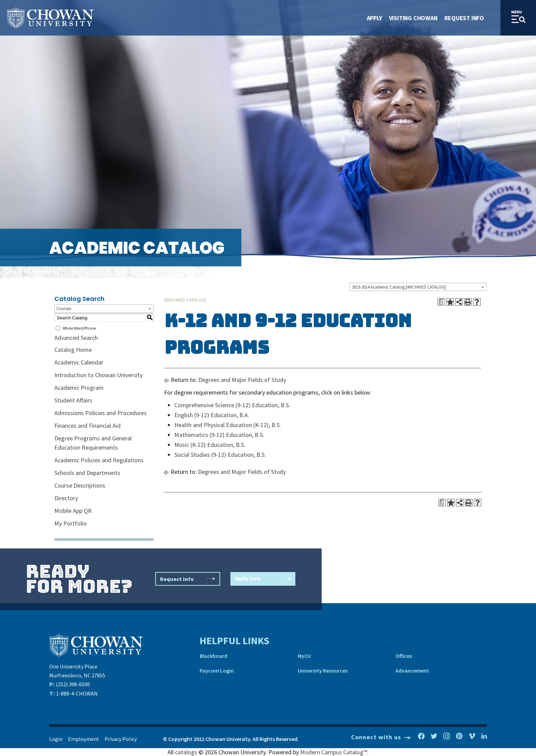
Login (56, 739)
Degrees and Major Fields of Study (242, 380)
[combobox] (418, 287)
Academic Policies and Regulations (99, 460)
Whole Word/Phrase (79, 328)
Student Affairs (73, 400)
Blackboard (213, 656)
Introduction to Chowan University (98, 375)
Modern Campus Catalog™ (334, 752)
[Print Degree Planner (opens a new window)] (441, 302)
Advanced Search (76, 338)
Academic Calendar (79, 362)
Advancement (412, 671)
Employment (84, 739)
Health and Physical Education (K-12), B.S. (228, 425)
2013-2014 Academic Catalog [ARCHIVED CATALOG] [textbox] (399, 287)
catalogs (186, 752)
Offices (404, 656)
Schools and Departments (87, 473)
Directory (66, 498)
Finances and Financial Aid (88, 426)
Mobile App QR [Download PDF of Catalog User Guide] (73, 511)
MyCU (304, 656)
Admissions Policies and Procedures (100, 413)
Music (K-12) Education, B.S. (210, 445)
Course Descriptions (80, 485)
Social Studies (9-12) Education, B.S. (220, 455)
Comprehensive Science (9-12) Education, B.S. (232, 405)
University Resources (323, 671)
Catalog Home (73, 350)
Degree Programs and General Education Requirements (93, 443)
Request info (188, 579)
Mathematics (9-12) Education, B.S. (219, 435)
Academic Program (79, 388)
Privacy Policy (121, 739)
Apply (374, 18)
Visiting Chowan (413, 18)
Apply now (263, 579)
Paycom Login (217, 671)
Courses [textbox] (64, 309)
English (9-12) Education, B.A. (212, 415)
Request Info (464, 18)
